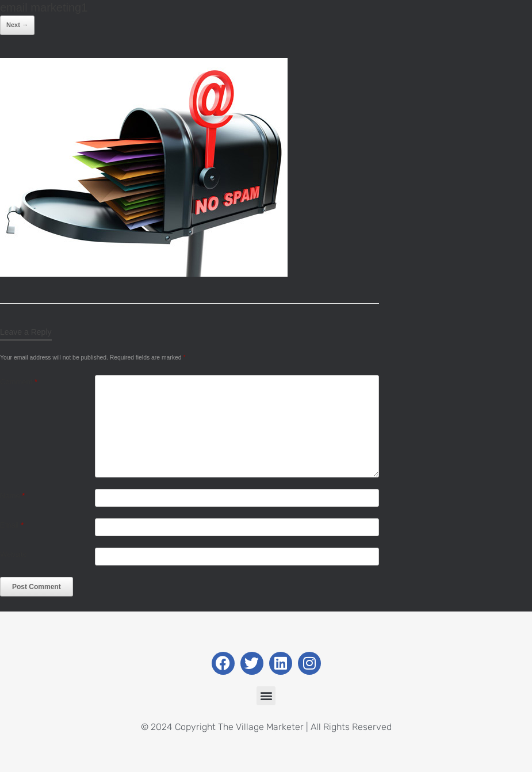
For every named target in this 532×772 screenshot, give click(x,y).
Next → (17, 25)
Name (12, 496)
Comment (19, 382)
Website (14, 554)
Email (12, 525)
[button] (266, 696)
